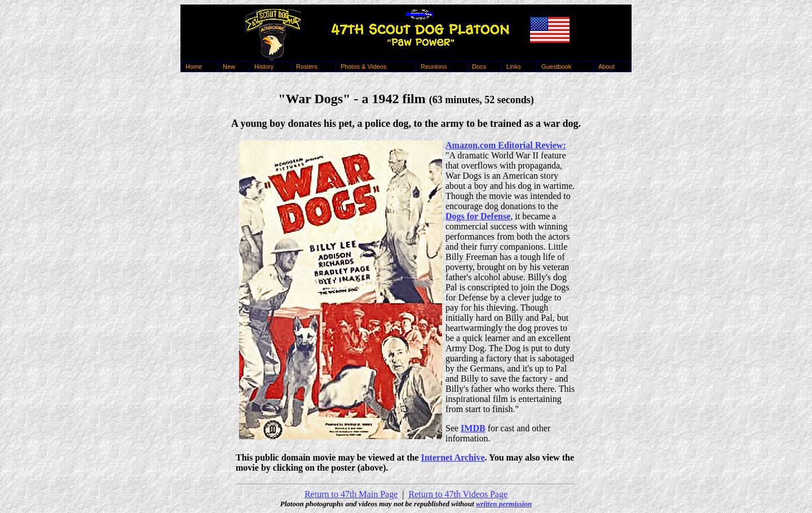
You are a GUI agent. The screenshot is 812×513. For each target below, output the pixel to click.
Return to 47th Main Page (351, 494)
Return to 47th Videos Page (458, 494)
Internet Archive (453, 457)
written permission (504, 504)
